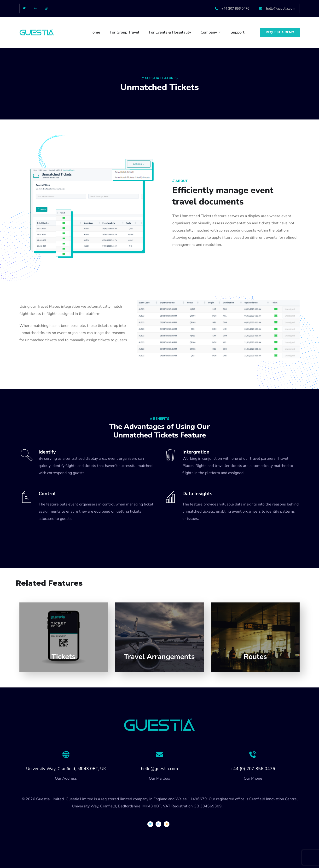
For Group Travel (125, 32)
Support (238, 32)
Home (95, 32)
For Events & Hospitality (170, 32)
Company (209, 32)
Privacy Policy (235, 806)
